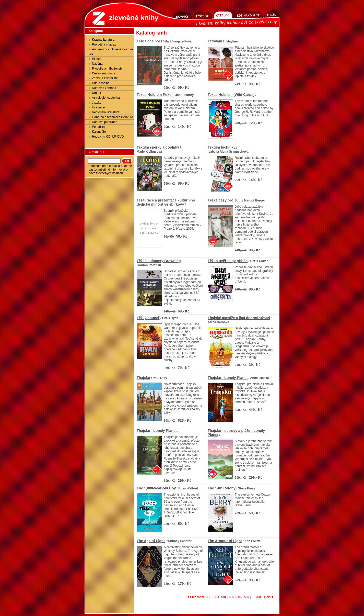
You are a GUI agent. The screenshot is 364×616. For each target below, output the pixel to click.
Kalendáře (99, 132)
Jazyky (97, 103)
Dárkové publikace (105, 122)
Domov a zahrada (104, 88)
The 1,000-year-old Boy (156, 488)
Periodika (98, 127)
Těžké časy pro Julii (225, 200)
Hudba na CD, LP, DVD (108, 137)
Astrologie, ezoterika (106, 98)
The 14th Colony (222, 488)
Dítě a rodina (101, 83)
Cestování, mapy (103, 73)
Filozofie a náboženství (108, 69)
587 (247, 597)
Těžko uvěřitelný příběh (228, 261)
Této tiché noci (149, 41)
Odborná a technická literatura (113, 117)
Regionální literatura (106, 112)
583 (216, 597)
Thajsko (143, 378)
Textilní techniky (222, 147)
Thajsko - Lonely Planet (228, 378)
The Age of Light (151, 541)
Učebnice (98, 107)
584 (224, 597)
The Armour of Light (225, 541)
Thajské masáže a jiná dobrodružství (239, 318)
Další (269, 597)
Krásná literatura (103, 40)
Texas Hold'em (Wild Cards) (231, 95)
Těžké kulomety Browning (159, 261)
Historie (97, 59)
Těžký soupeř (148, 318)
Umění (96, 93)
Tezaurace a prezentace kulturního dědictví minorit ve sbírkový (166, 202)
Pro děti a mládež (104, 44)
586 (239, 597)
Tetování (215, 41)
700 (258, 597)
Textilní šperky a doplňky (158, 147)
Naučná (97, 64)
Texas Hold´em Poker (155, 95)
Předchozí (196, 597)
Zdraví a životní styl (105, 78)
